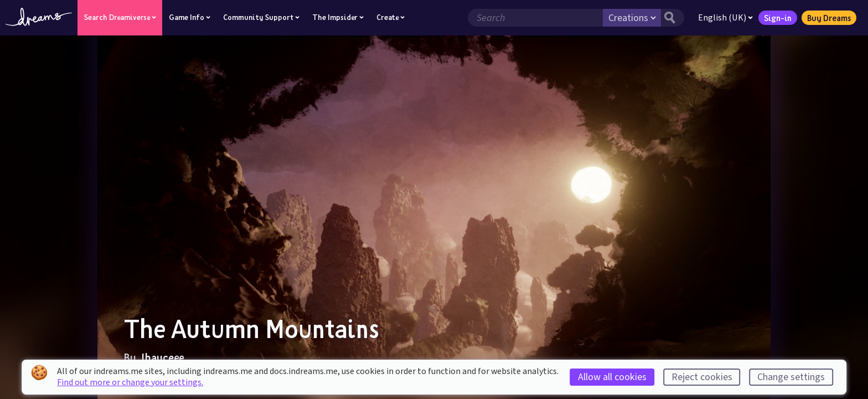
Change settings (791, 377)
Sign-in (778, 18)
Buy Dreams (829, 18)
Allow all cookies (612, 377)
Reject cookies (702, 377)
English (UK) (725, 18)
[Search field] (535, 18)
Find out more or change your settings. (130, 382)
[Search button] (673, 18)
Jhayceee (161, 357)
